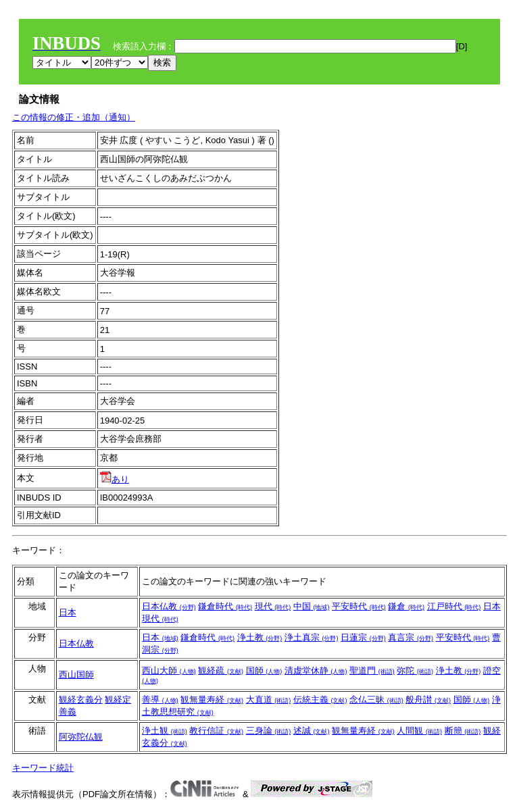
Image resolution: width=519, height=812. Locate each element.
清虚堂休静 (316, 670)
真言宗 (411, 637)
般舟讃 (428, 700)
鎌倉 (406, 606)
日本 (68, 612)
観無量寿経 (212, 700)
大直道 (269, 700)
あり (115, 479)
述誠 (312, 731)
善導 (160, 700)
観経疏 (221, 670)
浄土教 (260, 637)
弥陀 (415, 670)
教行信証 (216, 731)
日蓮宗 (363, 637)
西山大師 (169, 670)
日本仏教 (169, 606)
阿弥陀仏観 (81, 737)
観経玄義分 (81, 700)
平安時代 (359, 606)
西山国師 (76, 675)
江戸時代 (454, 606)
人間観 (419, 731)
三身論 (269, 731)
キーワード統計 (43, 768)
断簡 (463, 731)
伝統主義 (320, 700)
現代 (273, 606)
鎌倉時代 (225, 606)
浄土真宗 (312, 637)
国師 (264, 670)
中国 (312, 606)
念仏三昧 (376, 700)
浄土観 (165, 731)
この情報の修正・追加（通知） (74, 117)
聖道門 (372, 670)
